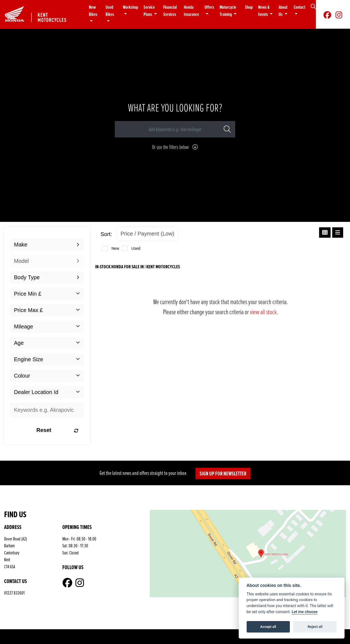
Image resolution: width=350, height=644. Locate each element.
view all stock (263, 312)
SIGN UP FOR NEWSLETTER (223, 474)
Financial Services (170, 11)
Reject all (315, 627)
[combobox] (47, 245)
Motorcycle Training (228, 11)
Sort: (106, 234)
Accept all (268, 627)
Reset (57, 430)
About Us (283, 11)
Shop (249, 7)
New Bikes (93, 11)
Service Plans (149, 11)
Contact (299, 7)
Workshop (130, 7)
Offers (209, 7)
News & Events (264, 11)
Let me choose (305, 612)
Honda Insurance (191, 11)
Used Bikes (110, 11)
